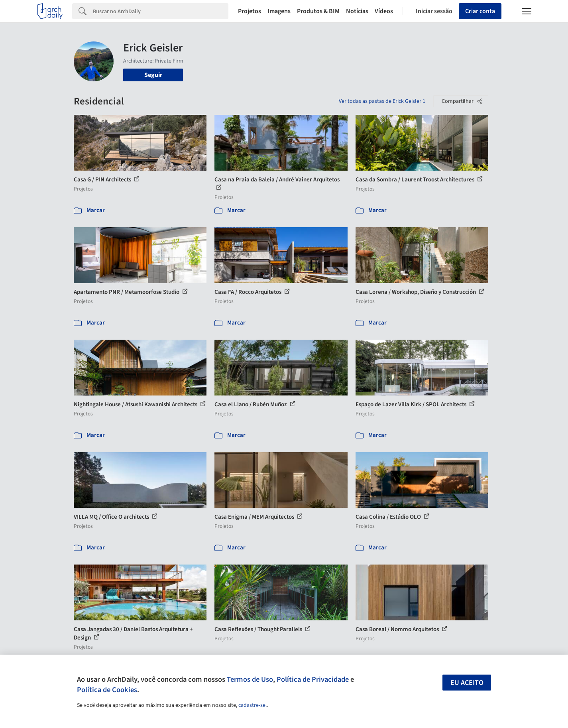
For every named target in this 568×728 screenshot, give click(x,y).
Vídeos (384, 11)
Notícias (357, 11)
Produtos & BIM (318, 11)
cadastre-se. (253, 705)
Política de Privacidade (313, 679)
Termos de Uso (250, 679)
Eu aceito (467, 683)
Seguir (153, 75)
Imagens (279, 11)
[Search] (161, 11)
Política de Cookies (107, 690)
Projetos (250, 11)
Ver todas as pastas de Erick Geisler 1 (382, 101)
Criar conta (480, 11)
